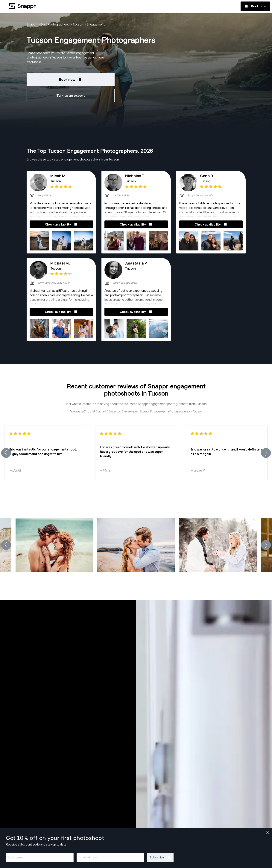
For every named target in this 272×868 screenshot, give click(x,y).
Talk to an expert (71, 95)
